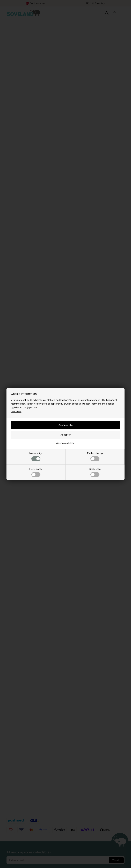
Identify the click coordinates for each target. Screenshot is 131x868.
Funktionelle (36, 472)
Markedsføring (95, 456)
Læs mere (16, 411)
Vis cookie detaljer (65, 443)
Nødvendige (36, 456)
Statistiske (95, 472)
